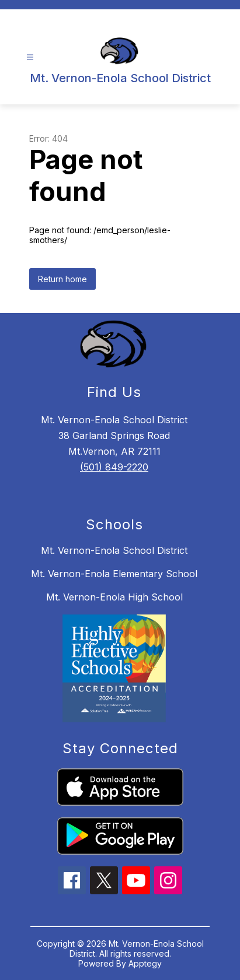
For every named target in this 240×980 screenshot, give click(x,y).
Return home (62, 279)
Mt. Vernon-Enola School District (114, 550)
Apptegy (145, 963)
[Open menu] (30, 57)
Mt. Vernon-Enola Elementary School (114, 574)
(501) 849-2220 (114, 467)
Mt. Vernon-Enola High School (114, 597)
